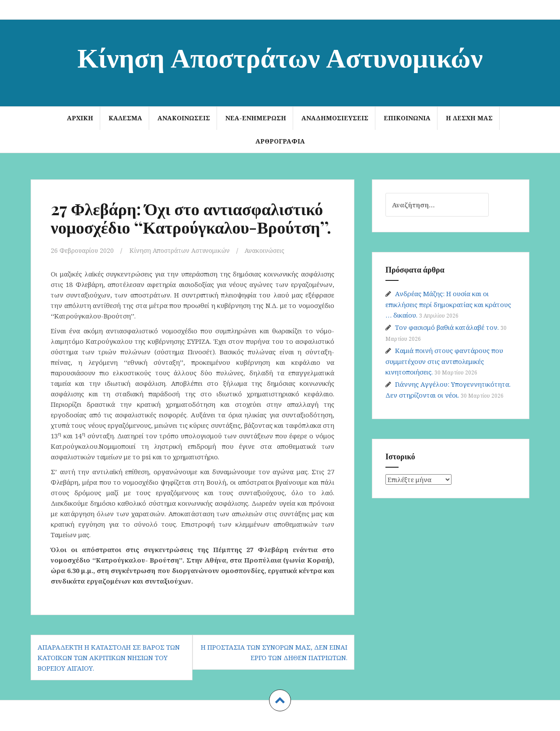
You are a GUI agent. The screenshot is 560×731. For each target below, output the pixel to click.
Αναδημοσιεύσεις (335, 118)
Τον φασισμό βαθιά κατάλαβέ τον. (447, 327)
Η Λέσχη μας (469, 118)
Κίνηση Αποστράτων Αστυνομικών (280, 56)
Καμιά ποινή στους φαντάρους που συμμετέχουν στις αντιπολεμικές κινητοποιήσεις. (444, 361)
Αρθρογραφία (280, 141)
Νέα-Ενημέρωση (256, 118)
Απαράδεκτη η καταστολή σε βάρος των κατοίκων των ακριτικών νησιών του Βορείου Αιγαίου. (109, 658)
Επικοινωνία (407, 118)
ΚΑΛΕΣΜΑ (125, 118)
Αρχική (80, 118)
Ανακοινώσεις (184, 118)
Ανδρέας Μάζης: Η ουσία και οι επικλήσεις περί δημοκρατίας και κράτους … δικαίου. (448, 304)
